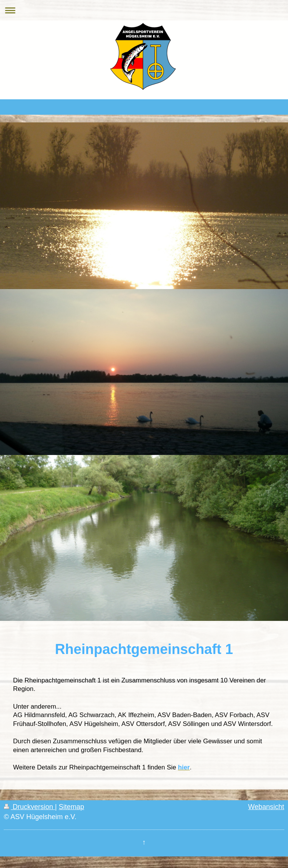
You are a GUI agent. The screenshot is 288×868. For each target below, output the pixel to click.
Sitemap (72, 807)
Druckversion (29, 807)
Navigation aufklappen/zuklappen (144, 10)
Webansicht (266, 807)
